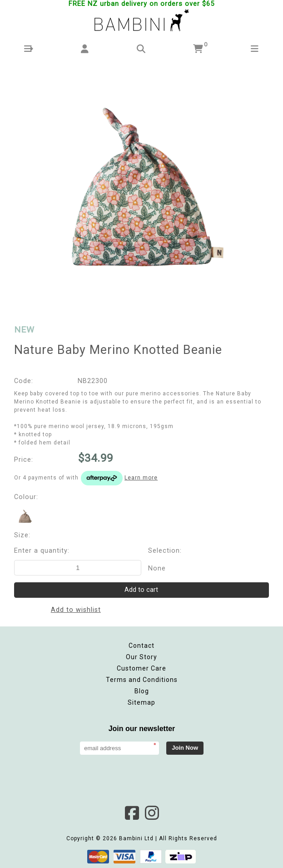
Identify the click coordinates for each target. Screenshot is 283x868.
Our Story (141, 657)
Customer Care (141, 668)
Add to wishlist (76, 610)
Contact (141, 646)
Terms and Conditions (142, 680)
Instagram (152, 813)
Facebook (132, 813)
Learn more (141, 478)
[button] (28, 49)
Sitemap (141, 702)
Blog (142, 691)
